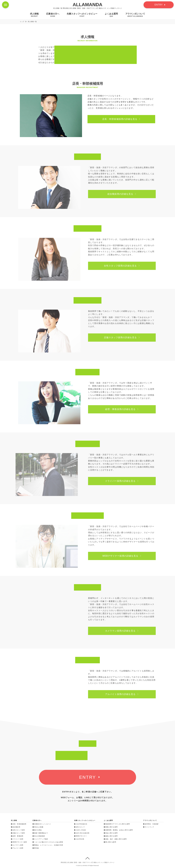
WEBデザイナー (81, 836)
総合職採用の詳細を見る (126, 194)
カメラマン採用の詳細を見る (126, 631)
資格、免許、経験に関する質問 (115, 839)
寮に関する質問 (110, 842)
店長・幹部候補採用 (19, 824)
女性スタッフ (80, 827)
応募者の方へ (53, 15)
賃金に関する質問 (111, 833)
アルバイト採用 (17, 848)
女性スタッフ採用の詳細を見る (126, 266)
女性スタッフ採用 (18, 830)
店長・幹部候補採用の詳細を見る (122, 119)
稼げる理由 (37, 830)
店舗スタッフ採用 (18, 833)
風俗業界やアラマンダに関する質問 (117, 824)
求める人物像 (38, 827)
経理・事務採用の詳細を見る (126, 409)
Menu (6, 3)
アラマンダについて (135, 15)
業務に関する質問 (111, 827)
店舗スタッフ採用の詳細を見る (126, 337)
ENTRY (159, 5)
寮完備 (36, 848)
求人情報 (34, 15)
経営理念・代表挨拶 (151, 824)
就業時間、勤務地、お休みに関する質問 (118, 830)
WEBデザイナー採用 (19, 842)
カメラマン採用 (17, 845)
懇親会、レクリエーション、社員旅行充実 (48, 845)
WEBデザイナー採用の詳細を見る (126, 556)
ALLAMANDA (87, 5)
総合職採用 (16, 827)
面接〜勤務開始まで (40, 833)
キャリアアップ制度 (40, 839)
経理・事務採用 (17, 836)
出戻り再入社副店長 (82, 833)
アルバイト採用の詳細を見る (126, 694)
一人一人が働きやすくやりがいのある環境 (48, 842)
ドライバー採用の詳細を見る (126, 481)
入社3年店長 (79, 839)
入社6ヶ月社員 (80, 830)
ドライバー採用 (17, 839)
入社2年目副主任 (81, 824)
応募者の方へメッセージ (42, 824)
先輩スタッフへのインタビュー (82, 15)
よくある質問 (111, 15)
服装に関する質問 (111, 836)
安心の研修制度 (39, 836)
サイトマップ (149, 827)
